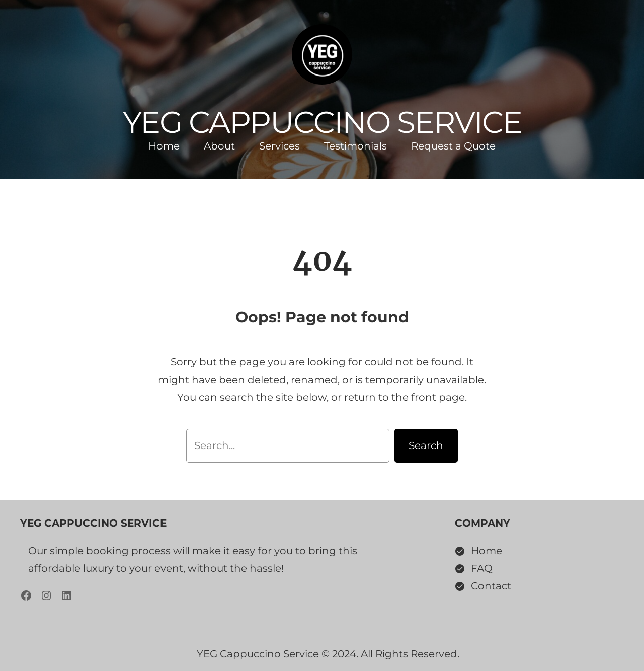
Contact (491, 586)
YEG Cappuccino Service (322, 122)
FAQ (482, 568)
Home (487, 551)
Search (426, 445)
